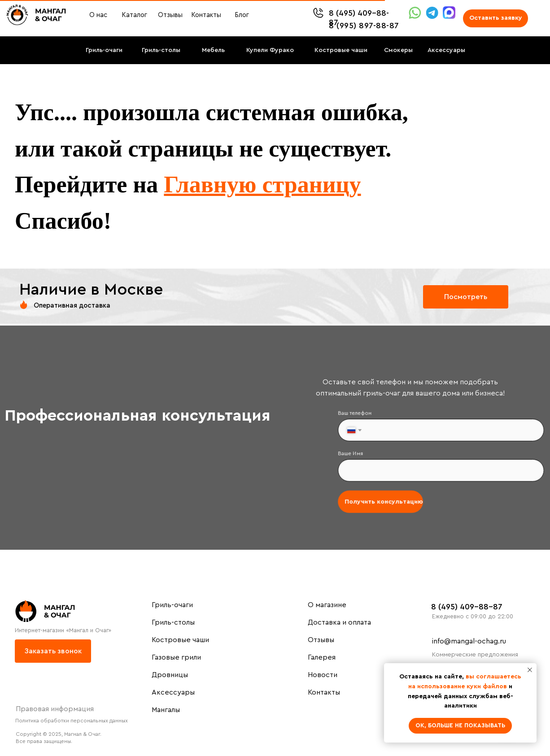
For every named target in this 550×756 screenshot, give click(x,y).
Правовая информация (55, 709)
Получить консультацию (385, 501)
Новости (323, 675)
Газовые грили (176, 657)
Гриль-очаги (172, 605)
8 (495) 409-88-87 (467, 607)
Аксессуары (173, 692)
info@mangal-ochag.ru (469, 641)
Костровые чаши (180, 640)
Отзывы (321, 640)
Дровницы (170, 675)
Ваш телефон (358, 415)
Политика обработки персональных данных (72, 721)
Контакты (324, 692)
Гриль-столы (173, 622)
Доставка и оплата (339, 622)
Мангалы (166, 710)
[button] (495, 18)
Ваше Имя (354, 454)
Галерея (322, 657)
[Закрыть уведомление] (530, 670)
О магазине (327, 605)
